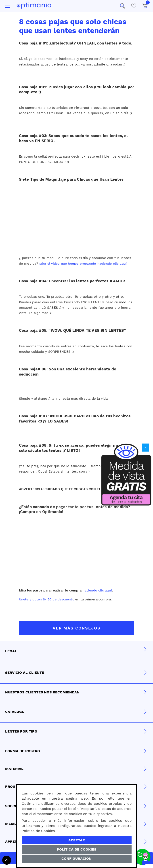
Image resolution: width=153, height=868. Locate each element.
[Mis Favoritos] (134, 6)
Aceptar (77, 840)
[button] (122, 6)
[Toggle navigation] (7, 6)
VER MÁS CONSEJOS (77, 628)
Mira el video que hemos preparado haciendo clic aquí (84, 264)
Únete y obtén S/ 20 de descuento (48, 599)
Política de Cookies (76, 849)
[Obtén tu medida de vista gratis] (126, 474)
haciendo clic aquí (97, 590)
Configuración (76, 858)
